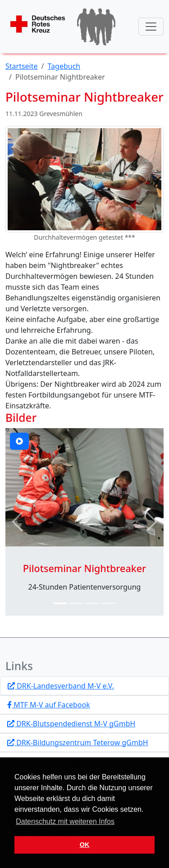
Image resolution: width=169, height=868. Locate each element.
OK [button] (85, 845)
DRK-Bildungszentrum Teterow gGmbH (78, 743)
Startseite (22, 66)
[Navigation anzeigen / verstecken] (151, 27)
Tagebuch (64, 66)
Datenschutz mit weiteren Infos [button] (65, 821)
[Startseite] (63, 27)
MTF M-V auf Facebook (49, 705)
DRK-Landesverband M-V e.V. (61, 686)
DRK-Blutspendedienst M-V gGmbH (71, 724)
